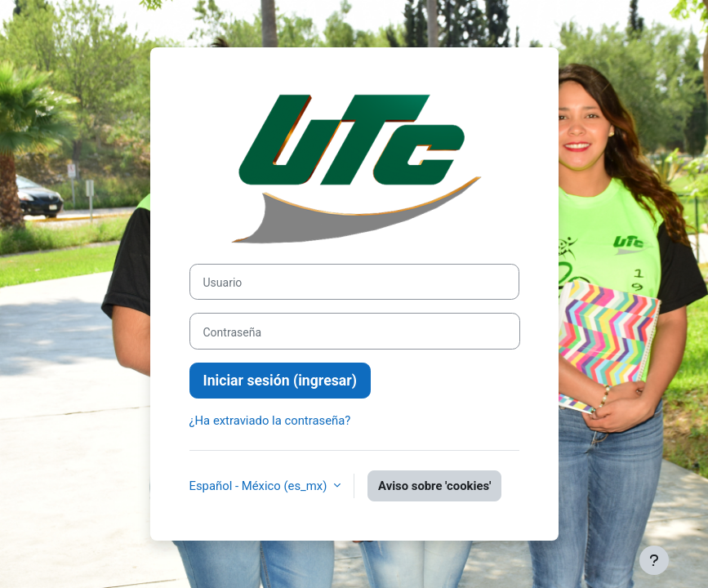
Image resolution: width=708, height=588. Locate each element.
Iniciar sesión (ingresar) (280, 381)
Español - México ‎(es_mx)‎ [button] (260, 486)
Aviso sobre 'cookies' (434, 486)
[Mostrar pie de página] (654, 560)
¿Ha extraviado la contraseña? (270, 421)
